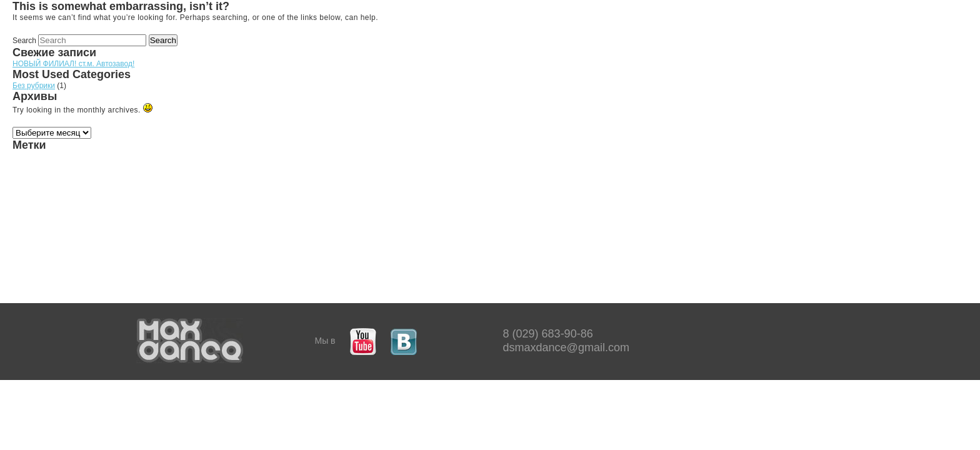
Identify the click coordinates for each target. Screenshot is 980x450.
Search (24, 41)
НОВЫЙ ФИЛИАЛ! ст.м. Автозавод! (73, 64)
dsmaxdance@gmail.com (566, 347)
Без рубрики (34, 86)
